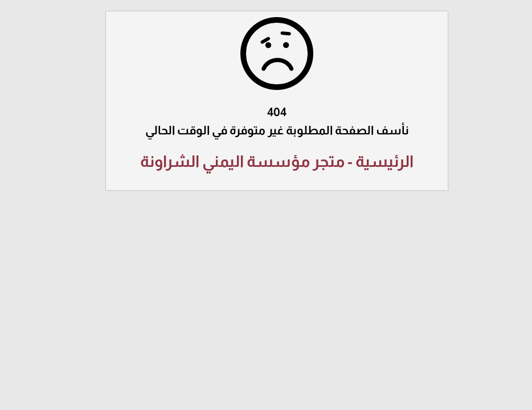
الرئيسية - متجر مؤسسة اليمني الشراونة (266, 161)
